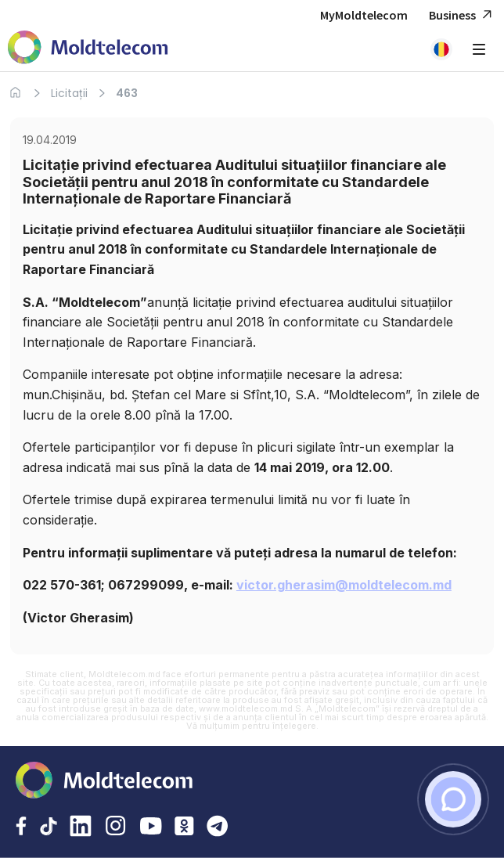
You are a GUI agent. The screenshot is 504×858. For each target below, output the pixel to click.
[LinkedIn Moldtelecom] (81, 828)
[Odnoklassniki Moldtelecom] (184, 828)
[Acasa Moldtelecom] (88, 49)
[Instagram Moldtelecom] (116, 828)
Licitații (69, 93)
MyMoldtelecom (364, 15)
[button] (441, 49)
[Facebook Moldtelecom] (21, 828)
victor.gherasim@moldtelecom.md (344, 585)
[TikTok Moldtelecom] (48, 828)
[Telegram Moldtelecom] (218, 828)
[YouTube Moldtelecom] (151, 828)
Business (463, 15)
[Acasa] (15, 93)
